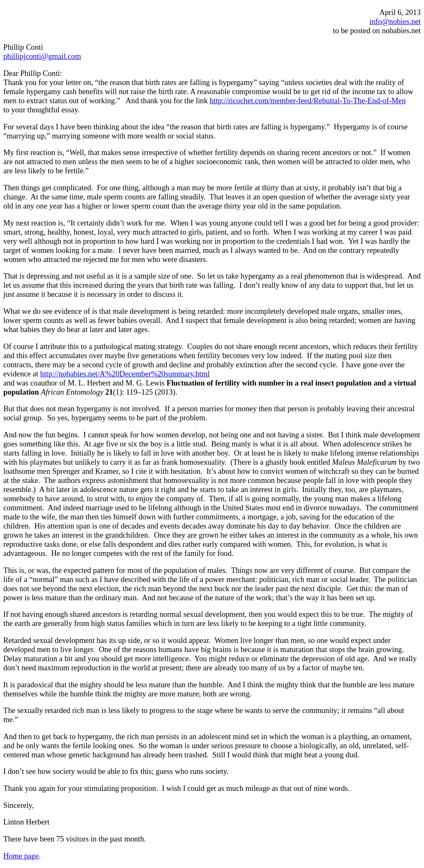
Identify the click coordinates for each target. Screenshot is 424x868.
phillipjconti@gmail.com (42, 56)
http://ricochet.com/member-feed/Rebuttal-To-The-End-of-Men (307, 101)
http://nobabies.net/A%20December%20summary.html (125, 374)
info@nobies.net (395, 21)
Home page (21, 856)
